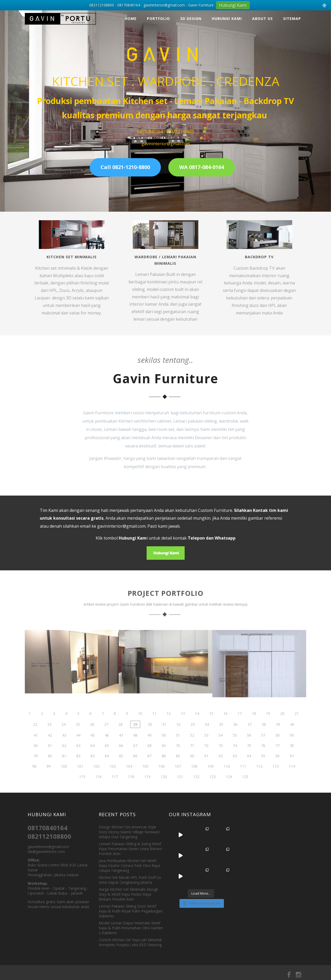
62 (64, 756)
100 (64, 777)
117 (115, 787)
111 (243, 777)
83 (93, 767)
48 (135, 746)
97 (292, 767)
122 (196, 787)
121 (180, 787)
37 (250, 735)
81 (64, 767)
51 (178, 746)
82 (78, 767)
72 (206, 756)
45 (93, 746)
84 (107, 767)
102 (96, 777)
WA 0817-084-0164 (202, 167)
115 (82, 787)
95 (263, 767)
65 (107, 756)
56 (249, 746)
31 (164, 735)
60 (36, 756)
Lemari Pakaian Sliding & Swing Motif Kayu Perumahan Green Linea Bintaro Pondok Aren (130, 849)
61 (50, 756)
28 (121, 735)
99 (49, 777)
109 (210, 777)
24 (64, 735)
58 (277, 746)
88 (164, 767)
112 (259, 777)
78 (292, 756)
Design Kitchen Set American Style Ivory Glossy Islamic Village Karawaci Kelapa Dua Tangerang (129, 832)
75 (249, 756)
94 (249, 767)
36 (235, 735)
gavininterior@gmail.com (121, 526)
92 (221, 767)
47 (121, 746)
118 (131, 787)
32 (178, 735)
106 (162, 777)
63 (78, 756)
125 (245, 787)
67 (135, 756)
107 (178, 777)
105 (145, 777)
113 (276, 777)
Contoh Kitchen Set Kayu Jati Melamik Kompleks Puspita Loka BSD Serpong (130, 942)
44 (78, 746)
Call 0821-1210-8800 (125, 167)
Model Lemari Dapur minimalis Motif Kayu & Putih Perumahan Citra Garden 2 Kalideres (131, 928)
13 (183, 724)
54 (221, 746)
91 (206, 767)
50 (164, 746)
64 (93, 756)
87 (149, 767)
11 (154, 724)
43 (64, 746)
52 (192, 746)
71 (192, 756)
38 (264, 735)
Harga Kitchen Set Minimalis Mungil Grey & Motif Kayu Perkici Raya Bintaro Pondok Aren (128, 894)
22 (35, 735)
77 (277, 756)
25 (78, 735)
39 (278, 735)
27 (106, 735)
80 (50, 767)
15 (211, 724)
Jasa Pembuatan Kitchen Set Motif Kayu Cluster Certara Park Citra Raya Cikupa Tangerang (129, 865)
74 (235, 756)
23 (49, 735)
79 (36, 767)
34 (207, 735)
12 (169, 724)
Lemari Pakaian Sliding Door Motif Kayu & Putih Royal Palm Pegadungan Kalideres (131, 911)
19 (268, 724)
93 (235, 767)
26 (92, 735)
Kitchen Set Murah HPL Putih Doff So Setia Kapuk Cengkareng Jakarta (130, 880)
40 (292, 735)
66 (121, 756)
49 (149, 746)
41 (36, 746)
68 (149, 756)
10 (140, 724)
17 (240, 724)
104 (129, 777)
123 (213, 787)
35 (221, 735)
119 (147, 787)
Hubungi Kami (227, 19)
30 (150, 735)
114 (292, 777)
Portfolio (158, 19)
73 (221, 756)
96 (277, 767)
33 (193, 735)
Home (131, 19)
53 (206, 746)
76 (263, 756)
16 (225, 724)
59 (292, 746)
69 (164, 756)
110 (227, 777)
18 (254, 724)
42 (50, 746)
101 (80, 777)
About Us (262, 19)
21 (297, 724)
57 (263, 746)
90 (192, 767)
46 (107, 746)
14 (197, 724)
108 (194, 777)
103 (113, 777)
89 (178, 767)
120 (164, 787)
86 (135, 767)
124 (229, 787)
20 (282, 724)
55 (235, 746)
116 (99, 787)
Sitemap (292, 19)
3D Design (191, 19)
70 (178, 756)
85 (121, 767)
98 (34, 777)
